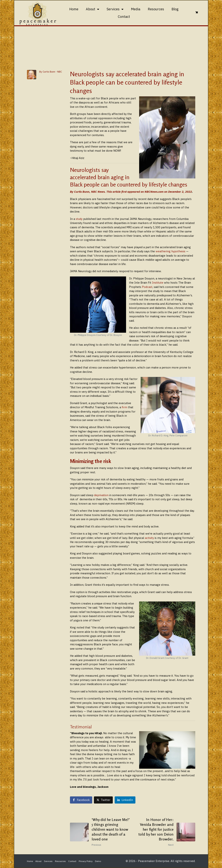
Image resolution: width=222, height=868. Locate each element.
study (79, 219)
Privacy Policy (86, 861)
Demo (98, 861)
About (92, 9)
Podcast (147, 287)
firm (124, 407)
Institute (158, 283)
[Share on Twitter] (103, 800)
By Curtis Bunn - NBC (51, 72)
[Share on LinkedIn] (125, 800)
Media (136, 9)
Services (115, 9)
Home (74, 9)
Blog (175, 9)
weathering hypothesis (170, 251)
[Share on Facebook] (81, 800)
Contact (124, 17)
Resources (156, 9)
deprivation (101, 495)
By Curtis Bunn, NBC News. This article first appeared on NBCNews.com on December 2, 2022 (131, 192)
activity (149, 538)
